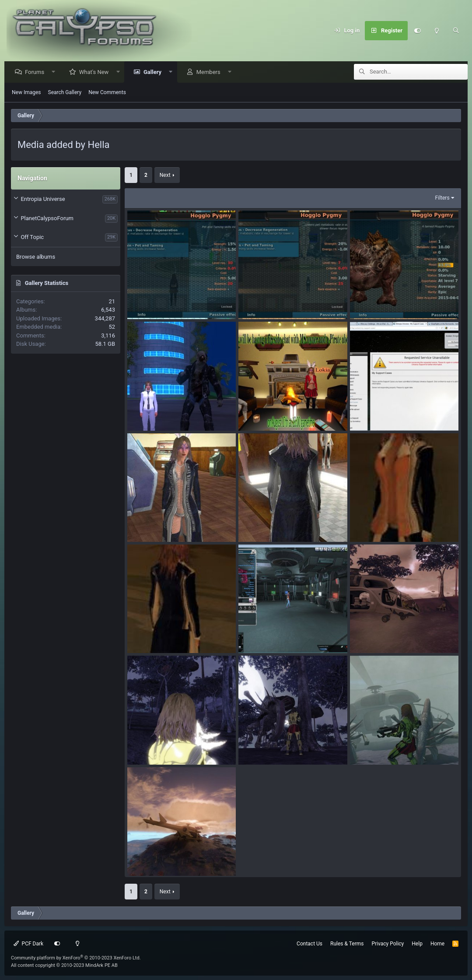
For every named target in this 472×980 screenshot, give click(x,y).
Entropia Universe (43, 199)
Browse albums (36, 257)
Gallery (155, 72)
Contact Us (309, 944)
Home (437, 944)
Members (211, 72)
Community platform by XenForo (76, 958)
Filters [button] (442, 198)
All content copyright (64, 965)
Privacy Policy (388, 944)
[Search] (456, 31)
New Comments (107, 93)
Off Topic (32, 237)
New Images (26, 93)
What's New (96, 72)
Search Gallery (65, 93)
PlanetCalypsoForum (47, 219)
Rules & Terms (347, 944)
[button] (56, 72)
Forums (37, 72)
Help (417, 944)
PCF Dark (28, 944)
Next (165, 176)
